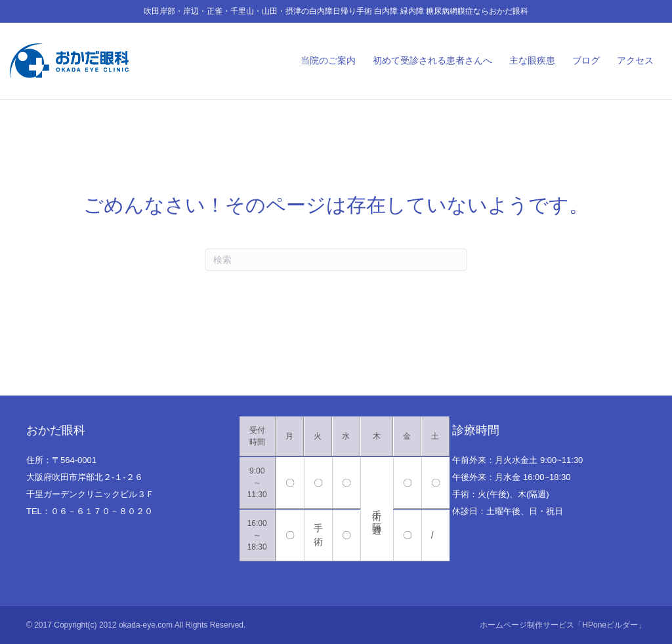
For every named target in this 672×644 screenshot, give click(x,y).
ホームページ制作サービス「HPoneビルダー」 (563, 625)
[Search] (336, 260)
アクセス (635, 60)
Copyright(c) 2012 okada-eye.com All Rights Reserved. (150, 625)
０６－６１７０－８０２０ (102, 511)
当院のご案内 (328, 60)
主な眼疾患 (532, 60)
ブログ (586, 60)
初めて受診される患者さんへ (432, 60)
